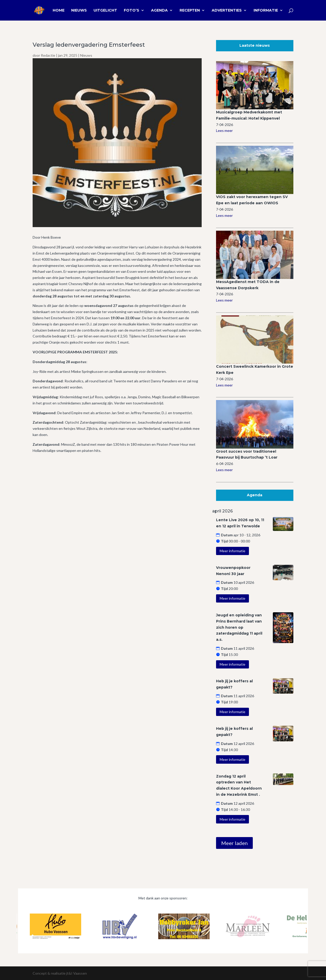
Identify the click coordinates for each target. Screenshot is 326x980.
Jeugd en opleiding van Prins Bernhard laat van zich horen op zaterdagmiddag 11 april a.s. (239, 627)
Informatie (266, 11)
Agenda (159, 11)
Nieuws (79, 11)
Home (59, 11)
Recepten (190, 11)
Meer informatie (232, 551)
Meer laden (234, 843)
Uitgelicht (105, 11)
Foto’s (132, 11)
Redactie (48, 55)
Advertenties (227, 11)
